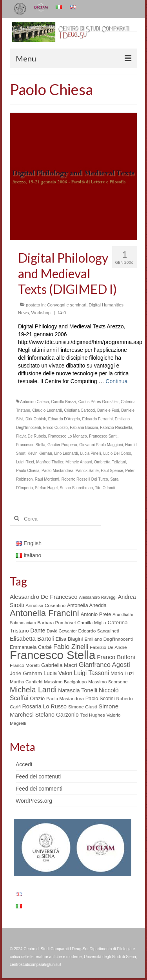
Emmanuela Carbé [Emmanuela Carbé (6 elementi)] (31, 647)
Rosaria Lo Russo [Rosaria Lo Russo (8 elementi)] (44, 706)
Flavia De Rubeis (31, 436)
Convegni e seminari (67, 305)
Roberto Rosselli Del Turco (85, 479)
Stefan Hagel (46, 488)
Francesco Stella (31, 445)
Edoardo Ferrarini (97, 419)
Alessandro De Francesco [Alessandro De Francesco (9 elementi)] (44, 597)
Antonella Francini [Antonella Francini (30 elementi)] (44, 613)
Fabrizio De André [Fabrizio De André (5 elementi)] (108, 647)
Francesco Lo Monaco (68, 436)
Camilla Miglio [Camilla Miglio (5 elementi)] (92, 623)
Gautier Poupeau (62, 445)
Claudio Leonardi (47, 410)
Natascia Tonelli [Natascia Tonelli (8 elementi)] (78, 690)
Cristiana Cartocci (80, 410)
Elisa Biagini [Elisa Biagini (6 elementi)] (69, 639)
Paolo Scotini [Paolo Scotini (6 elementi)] (100, 698)
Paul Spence (112, 471)
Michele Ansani (79, 462)
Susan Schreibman (76, 488)
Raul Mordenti (47, 479)
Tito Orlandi (105, 488)
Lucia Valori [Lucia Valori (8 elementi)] (58, 673)
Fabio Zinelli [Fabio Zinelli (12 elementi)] (71, 647)
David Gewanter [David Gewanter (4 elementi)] (62, 631)
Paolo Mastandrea (57, 471)
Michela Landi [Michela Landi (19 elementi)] (33, 690)
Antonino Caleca (34, 402)
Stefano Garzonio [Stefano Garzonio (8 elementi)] (57, 715)
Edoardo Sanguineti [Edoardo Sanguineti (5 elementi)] (99, 631)
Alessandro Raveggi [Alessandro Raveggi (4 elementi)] (97, 597)
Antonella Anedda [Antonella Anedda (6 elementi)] (87, 605)
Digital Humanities (106, 305)
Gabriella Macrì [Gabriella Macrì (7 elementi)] (59, 665)
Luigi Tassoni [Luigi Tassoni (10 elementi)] (91, 673)
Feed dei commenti (39, 789)
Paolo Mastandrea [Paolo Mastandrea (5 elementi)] (65, 699)
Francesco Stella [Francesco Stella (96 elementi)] (53, 655)
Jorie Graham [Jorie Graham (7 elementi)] (26, 673)
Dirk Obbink (36, 419)
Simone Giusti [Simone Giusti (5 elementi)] (83, 707)
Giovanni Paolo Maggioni (101, 445)
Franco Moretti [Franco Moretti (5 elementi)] (25, 665)
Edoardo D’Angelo (64, 419)
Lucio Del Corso (117, 453)
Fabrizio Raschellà (116, 428)
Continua (116, 381)
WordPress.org (34, 801)
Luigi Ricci (25, 462)
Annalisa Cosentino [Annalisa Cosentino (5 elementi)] (45, 605)
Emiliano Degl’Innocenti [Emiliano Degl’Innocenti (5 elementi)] (108, 639)
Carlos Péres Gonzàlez (99, 402)
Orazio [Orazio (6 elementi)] (37, 698)
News (24, 313)
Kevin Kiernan (40, 453)
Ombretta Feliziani (110, 462)
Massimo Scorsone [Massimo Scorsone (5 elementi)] (108, 682)
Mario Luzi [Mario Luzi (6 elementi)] (122, 673)
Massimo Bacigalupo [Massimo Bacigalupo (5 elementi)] (65, 682)
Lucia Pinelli (90, 453)
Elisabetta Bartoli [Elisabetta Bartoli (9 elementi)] (32, 639)
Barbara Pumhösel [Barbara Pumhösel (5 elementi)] (56, 623)
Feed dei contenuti (38, 776)
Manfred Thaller (50, 462)
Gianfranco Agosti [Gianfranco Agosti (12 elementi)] (104, 665)
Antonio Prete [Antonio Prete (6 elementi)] (96, 614)
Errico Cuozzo (55, 428)
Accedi (24, 764)
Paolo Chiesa (28, 471)
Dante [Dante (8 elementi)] (38, 631)
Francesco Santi (103, 436)
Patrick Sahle (87, 471)
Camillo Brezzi (64, 402)
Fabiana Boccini (84, 428)
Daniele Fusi (108, 410)
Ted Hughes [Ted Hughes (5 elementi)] (93, 715)
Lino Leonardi (66, 453)
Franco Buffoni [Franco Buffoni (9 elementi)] (116, 657)
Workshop (41, 313)
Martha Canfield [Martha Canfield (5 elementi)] (26, 682)
